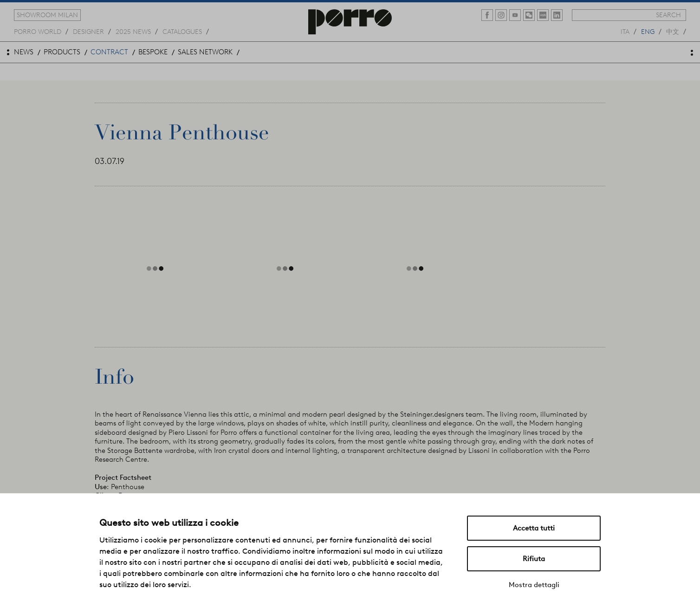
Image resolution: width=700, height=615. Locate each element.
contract (109, 52)
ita (625, 31)
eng (648, 31)
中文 (673, 31)
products (62, 52)
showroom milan (47, 15)
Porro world (38, 31)
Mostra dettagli (534, 585)
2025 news (133, 31)
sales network (205, 52)
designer (88, 31)
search (668, 15)
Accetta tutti (534, 528)
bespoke (153, 52)
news (24, 52)
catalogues (182, 31)
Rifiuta (534, 559)
